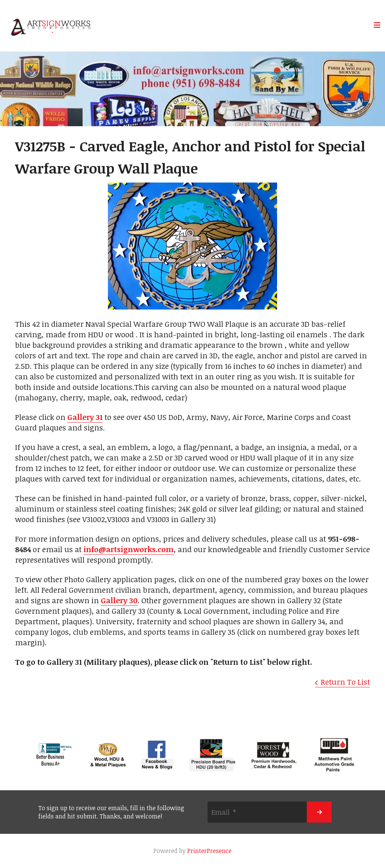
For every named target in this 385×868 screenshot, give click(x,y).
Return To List (345, 682)
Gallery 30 (119, 600)
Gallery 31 (85, 417)
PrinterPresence (209, 851)
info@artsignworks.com (129, 549)
